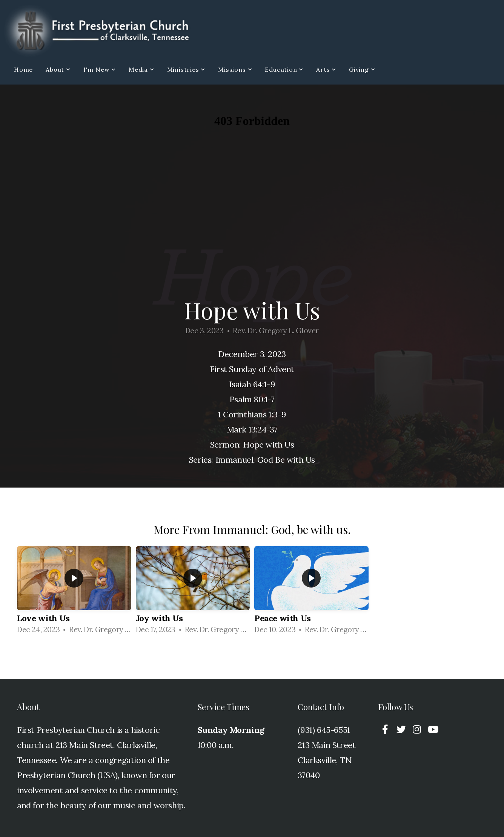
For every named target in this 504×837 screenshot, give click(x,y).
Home (23, 69)
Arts (326, 69)
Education (284, 69)
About (58, 69)
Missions (235, 69)
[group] (74, 593)
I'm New (100, 69)
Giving (362, 69)
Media (141, 69)
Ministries (186, 69)
